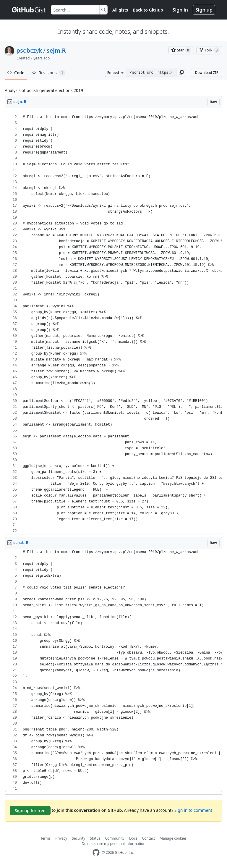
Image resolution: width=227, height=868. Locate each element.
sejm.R (56, 50)
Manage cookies (173, 838)
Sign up (204, 10)
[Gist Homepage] (29, 10)
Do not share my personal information (113, 844)
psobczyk (29, 50)
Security (78, 838)
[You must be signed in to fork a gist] (209, 50)
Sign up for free (30, 810)
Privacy (61, 838)
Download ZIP (207, 73)
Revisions (48, 73)
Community (115, 838)
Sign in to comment (193, 810)
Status (95, 838)
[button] (181, 73)
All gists (120, 10)
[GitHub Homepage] (96, 852)
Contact (149, 838)
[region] (113, 321)
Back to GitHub (148, 10)
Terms (46, 838)
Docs (133, 838)
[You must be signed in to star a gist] (181, 50)
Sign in (180, 10)
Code (16, 73)
